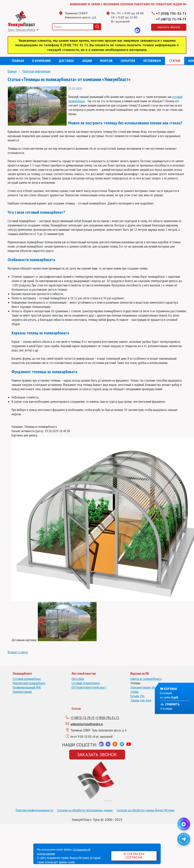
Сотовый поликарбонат (27, 679)
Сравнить (170, 704)
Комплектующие (22, 692)
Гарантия (128, 61)
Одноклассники (122, 30)
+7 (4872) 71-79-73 (82, 718)
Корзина (170, 689)
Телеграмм (114, 30)
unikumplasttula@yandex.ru (87, 724)
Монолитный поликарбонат (29, 683)
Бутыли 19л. (138, 696)
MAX (137, 30)
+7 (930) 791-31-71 (171, 13)
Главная (18, 61)
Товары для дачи (141, 700)
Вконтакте (130, 30)
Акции (87, 61)
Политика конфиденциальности (34, 810)
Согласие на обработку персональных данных (85, 810)
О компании (41, 61)
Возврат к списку (18, 652)
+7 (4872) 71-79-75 (171, 19)
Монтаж (106, 61)
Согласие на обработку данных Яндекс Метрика (145, 810)
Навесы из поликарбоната (146, 679)
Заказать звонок (169, 27)
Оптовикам (152, 61)
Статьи (175, 61)
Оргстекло (78, 679)
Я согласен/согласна (134, 856)
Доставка (67, 61)
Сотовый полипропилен (86, 683)
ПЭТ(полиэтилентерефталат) (89, 687)
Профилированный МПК (27, 687)
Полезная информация (36, 71)
